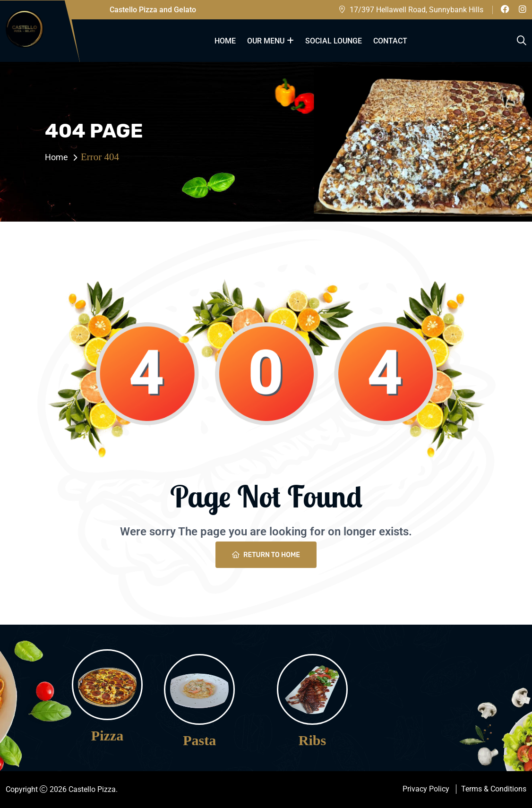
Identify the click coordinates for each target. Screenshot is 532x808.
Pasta (199, 740)
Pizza (107, 736)
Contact (390, 41)
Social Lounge (334, 41)
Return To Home (266, 555)
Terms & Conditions (494, 789)
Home (225, 41)
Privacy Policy (426, 789)
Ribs (312, 740)
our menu (266, 41)
